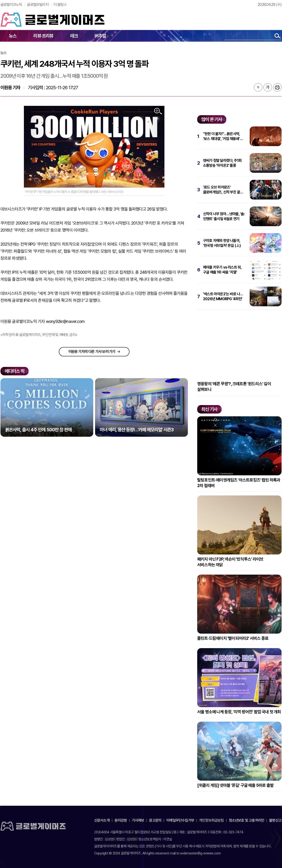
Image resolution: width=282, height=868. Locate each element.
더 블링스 (60, 5)
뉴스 (13, 36)
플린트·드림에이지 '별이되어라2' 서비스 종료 (233, 638)
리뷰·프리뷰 (43, 36)
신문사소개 (102, 820)
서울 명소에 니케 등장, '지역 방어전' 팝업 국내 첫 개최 (239, 712)
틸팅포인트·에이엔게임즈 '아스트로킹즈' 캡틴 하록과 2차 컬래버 (239, 483)
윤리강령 (121, 820)
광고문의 (155, 820)
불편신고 (275, 820)
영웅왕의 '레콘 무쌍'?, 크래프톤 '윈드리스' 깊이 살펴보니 (234, 386)
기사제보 (138, 820)
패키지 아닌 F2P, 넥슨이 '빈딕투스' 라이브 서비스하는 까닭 (230, 562)
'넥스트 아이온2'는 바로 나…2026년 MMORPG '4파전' (223, 296)
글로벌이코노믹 (11, 5)
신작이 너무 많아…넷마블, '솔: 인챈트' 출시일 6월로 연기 (224, 216)
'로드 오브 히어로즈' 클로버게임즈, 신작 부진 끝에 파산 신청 (223, 190)
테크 (74, 36)
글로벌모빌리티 (38, 5)
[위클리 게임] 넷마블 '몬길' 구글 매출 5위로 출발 (235, 785)
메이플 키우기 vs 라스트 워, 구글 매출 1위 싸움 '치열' (222, 270)
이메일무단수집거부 (180, 820)
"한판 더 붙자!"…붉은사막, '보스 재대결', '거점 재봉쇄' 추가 (221, 136)
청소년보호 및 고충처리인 (247, 820)
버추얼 (100, 36)
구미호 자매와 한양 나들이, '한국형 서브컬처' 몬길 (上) (222, 243)
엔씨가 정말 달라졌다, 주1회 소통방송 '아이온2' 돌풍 (222, 163)
